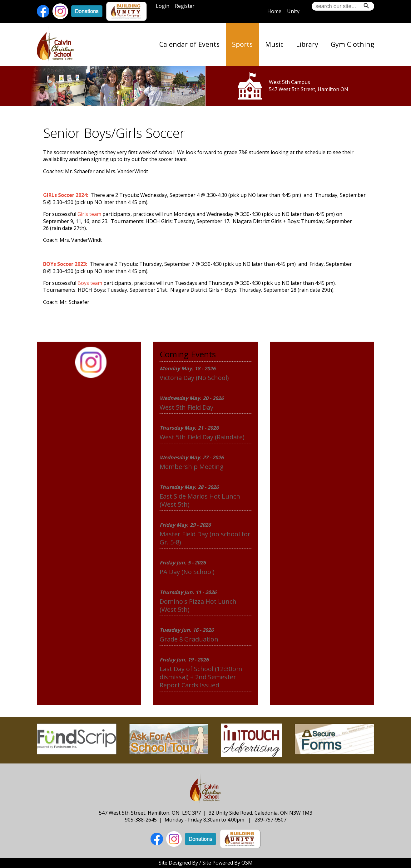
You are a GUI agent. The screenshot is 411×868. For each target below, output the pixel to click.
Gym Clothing (352, 44)
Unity (293, 11)
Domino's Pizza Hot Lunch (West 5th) (198, 605)
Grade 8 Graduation (189, 639)
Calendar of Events (189, 44)
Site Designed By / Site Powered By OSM (206, 863)
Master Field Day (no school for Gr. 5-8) (205, 538)
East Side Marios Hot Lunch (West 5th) (200, 500)
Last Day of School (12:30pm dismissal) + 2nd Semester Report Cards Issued (201, 677)
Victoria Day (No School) (194, 378)
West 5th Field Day (186, 407)
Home (274, 11)
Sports (242, 44)
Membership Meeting (192, 467)
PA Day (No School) (187, 572)
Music (274, 44)
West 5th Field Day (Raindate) (202, 437)
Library (307, 44)
